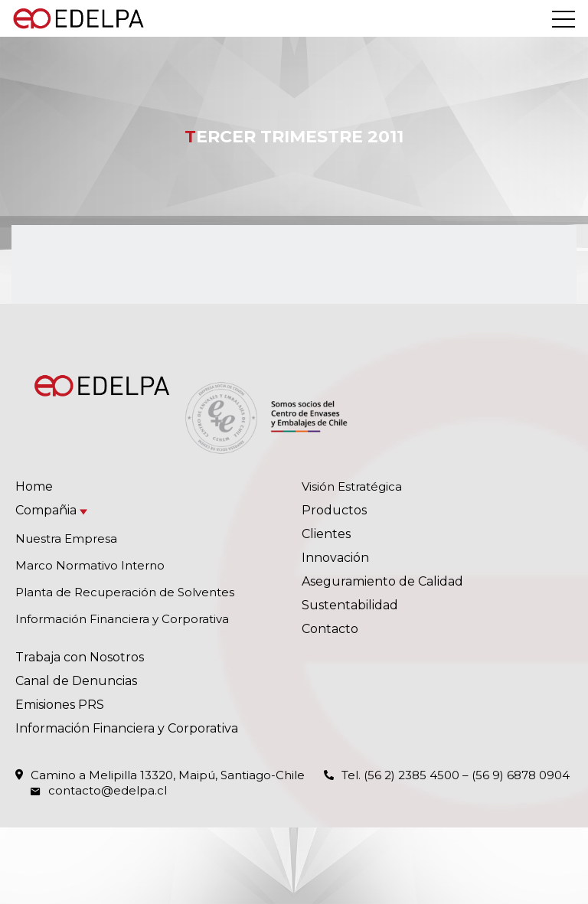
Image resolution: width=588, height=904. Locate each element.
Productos (334, 510)
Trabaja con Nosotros (80, 657)
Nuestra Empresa (66, 538)
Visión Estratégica (352, 486)
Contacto (330, 629)
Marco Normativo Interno (90, 565)
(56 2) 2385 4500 (412, 775)
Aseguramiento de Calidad (382, 581)
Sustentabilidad (350, 605)
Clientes (326, 534)
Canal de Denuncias (76, 681)
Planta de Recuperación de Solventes (125, 592)
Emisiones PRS (60, 705)
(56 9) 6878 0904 (521, 775)
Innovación (335, 558)
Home (34, 486)
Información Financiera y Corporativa (122, 619)
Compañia (46, 510)
